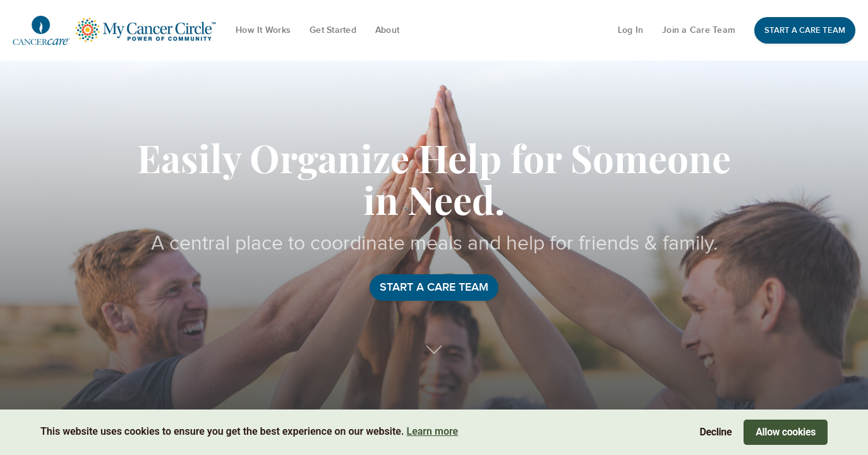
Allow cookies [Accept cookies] (786, 432)
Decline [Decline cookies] (716, 432)
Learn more (432, 431)
